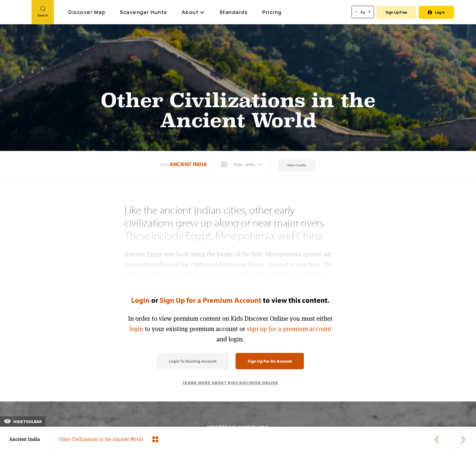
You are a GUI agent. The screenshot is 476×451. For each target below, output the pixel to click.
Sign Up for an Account (270, 361)
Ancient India (188, 164)
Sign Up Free (396, 12)
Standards (234, 12)
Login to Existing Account (193, 361)
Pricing (272, 12)
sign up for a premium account (289, 329)
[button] (243, 165)
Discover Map (88, 12)
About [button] (193, 12)
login (136, 329)
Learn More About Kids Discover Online (231, 383)
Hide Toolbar (23, 422)
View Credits (297, 165)
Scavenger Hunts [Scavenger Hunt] (144, 12)
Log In (436, 12)
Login (140, 300)
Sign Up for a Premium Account (211, 300)
